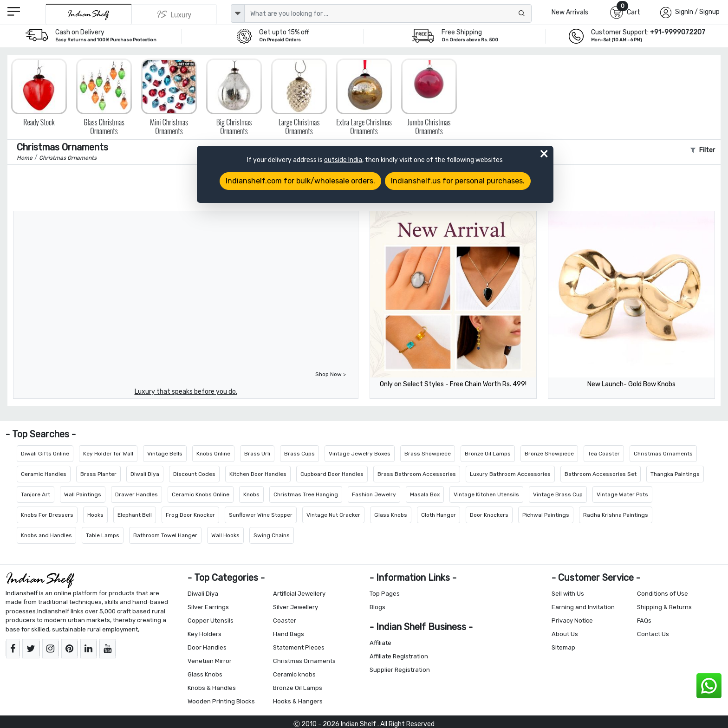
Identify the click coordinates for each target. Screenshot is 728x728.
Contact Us (653, 634)
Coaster (285, 621)
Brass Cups (299, 454)
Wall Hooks (225, 535)
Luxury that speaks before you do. (186, 392)
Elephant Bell (135, 515)
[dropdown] (238, 13)
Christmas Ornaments (663, 454)
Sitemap (563, 647)
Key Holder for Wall (108, 454)
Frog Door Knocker (190, 515)
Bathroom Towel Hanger (165, 535)
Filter (703, 150)
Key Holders (205, 634)
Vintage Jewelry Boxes (360, 454)
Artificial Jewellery (299, 594)
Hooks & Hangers (298, 701)
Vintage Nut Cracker (333, 515)
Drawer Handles (136, 494)
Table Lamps (103, 535)
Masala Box (425, 494)
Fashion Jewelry (374, 494)
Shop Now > (331, 374)
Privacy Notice (572, 621)
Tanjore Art (36, 494)
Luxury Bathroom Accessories (510, 474)
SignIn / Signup (697, 12)
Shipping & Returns (664, 607)
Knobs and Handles (46, 535)
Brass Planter (98, 474)
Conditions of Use (663, 594)
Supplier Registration (400, 670)
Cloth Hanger (439, 515)
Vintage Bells (165, 454)
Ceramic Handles (44, 474)
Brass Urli (257, 454)
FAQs (644, 621)
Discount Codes (194, 474)
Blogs (377, 607)
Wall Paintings (83, 494)
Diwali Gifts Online (45, 454)
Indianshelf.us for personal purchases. (458, 181)
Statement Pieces (299, 647)
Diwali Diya (145, 474)
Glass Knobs (391, 515)
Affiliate (380, 643)
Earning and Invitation (583, 607)
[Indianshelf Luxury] (175, 14)
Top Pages (385, 594)
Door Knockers (489, 515)
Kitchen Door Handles (258, 474)
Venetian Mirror (210, 661)
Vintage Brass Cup (558, 494)
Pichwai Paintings (546, 515)
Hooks (95, 515)
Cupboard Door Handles (332, 474)
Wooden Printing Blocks (221, 701)
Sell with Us (568, 594)
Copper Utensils (211, 621)
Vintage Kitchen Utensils (486, 494)
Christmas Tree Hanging (306, 494)
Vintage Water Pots (622, 494)
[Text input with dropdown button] (388, 13)
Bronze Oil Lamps (488, 454)
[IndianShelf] (88, 14)
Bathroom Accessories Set (601, 474)
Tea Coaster (604, 454)
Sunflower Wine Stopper (261, 515)
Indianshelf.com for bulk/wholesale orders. (300, 181)
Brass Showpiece (428, 454)
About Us (565, 634)
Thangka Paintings (675, 474)
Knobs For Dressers (47, 515)
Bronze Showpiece (549, 454)
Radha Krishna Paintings (616, 515)
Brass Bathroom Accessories (417, 474)
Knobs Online (213, 454)
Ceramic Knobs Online (201, 494)
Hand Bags (289, 634)
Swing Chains (272, 535)
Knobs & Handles (212, 688)
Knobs (251, 494)
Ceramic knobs (294, 674)
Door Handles (207, 647)
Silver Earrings (208, 607)
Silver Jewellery (296, 607)
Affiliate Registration (399, 656)
